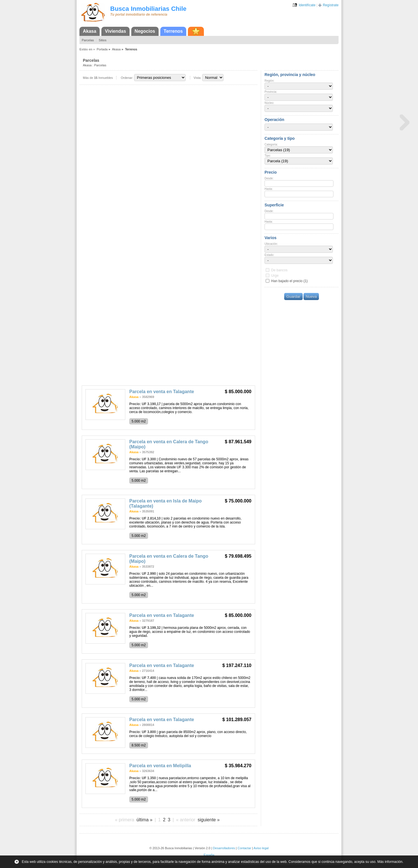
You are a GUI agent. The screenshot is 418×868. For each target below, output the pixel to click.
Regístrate (331, 5)
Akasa (90, 31)
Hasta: (269, 189)
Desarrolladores (224, 848)
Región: (269, 81)
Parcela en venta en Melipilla (160, 766)
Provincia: (271, 92)
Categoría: (271, 144)
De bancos (279, 270)
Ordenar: (127, 78)
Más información (390, 862)
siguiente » (209, 820)
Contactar (244, 848)
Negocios (145, 31)
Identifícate (307, 5)
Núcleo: (269, 103)
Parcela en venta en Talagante (162, 392)
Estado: (269, 255)
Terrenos (173, 31)
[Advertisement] (168, 340)
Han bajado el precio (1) (289, 281)
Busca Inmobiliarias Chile (148, 9)
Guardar (293, 296)
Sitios (103, 40)
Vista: (197, 78)
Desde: (269, 178)
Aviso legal (261, 848)
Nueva (311, 296)
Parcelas (88, 40)
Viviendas (115, 31)
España (209, 855)
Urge (275, 276)
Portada (102, 49)
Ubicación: (271, 244)
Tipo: (268, 156)
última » (144, 820)
